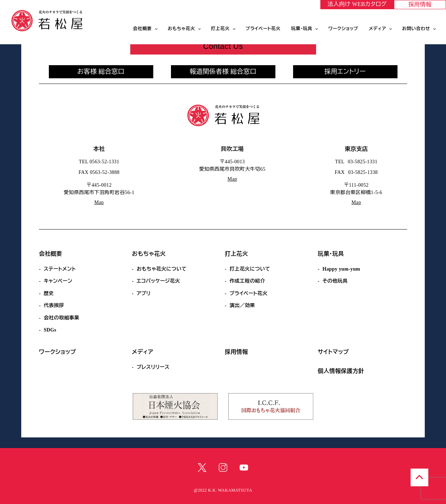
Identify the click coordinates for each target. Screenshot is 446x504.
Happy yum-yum (341, 269)
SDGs (50, 330)
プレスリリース (153, 367)
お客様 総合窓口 (101, 72)
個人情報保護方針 (341, 371)
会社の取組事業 (61, 318)
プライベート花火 (263, 29)
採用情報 (420, 4)
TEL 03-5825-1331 (356, 162)
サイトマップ (333, 352)
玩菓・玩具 (302, 29)
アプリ (144, 293)
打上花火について (250, 269)
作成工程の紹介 (247, 281)
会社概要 (142, 29)
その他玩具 (335, 281)
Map (99, 202)
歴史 (49, 293)
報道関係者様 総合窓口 (223, 72)
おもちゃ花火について (162, 269)
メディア (378, 29)
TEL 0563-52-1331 (99, 162)
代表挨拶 (54, 305)
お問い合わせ (416, 29)
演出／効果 (242, 305)
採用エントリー (345, 72)
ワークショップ (343, 29)
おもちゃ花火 (181, 29)
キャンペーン (58, 281)
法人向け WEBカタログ (357, 4)
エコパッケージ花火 (158, 281)
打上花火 (220, 29)
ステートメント (60, 269)
